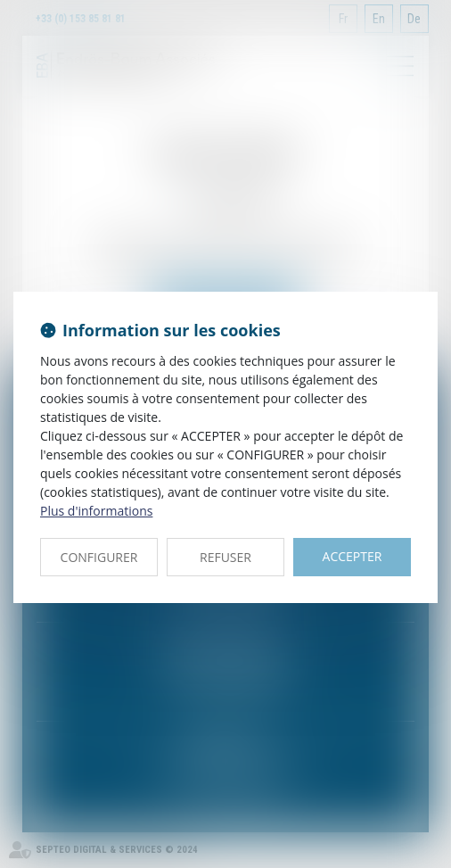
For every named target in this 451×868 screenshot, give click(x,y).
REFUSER (225, 557)
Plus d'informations (96, 511)
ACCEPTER (353, 556)
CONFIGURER (99, 557)
